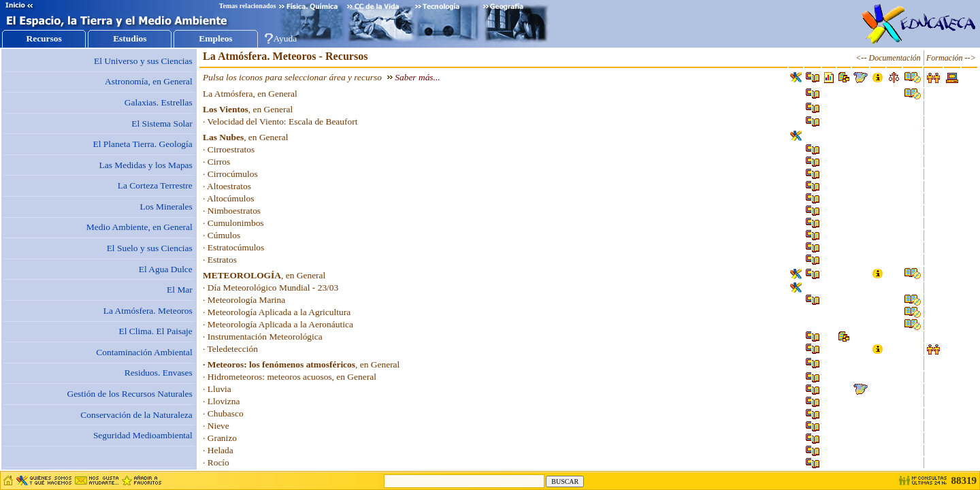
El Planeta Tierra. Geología (143, 144)
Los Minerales (166, 207)
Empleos (215, 38)
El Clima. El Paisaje (156, 331)
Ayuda (285, 38)
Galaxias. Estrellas (159, 102)
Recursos (44, 38)
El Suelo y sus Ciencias (150, 248)
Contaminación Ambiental (144, 352)
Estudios (130, 38)
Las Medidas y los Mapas (145, 165)
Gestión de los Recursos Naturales (129, 394)
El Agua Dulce (166, 269)
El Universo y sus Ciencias (143, 61)
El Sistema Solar (162, 124)
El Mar (180, 290)
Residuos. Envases (159, 373)
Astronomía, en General (149, 81)
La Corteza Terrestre (155, 185)
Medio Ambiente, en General (140, 227)
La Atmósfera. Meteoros (148, 311)
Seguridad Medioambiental (143, 435)
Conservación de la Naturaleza (136, 415)
